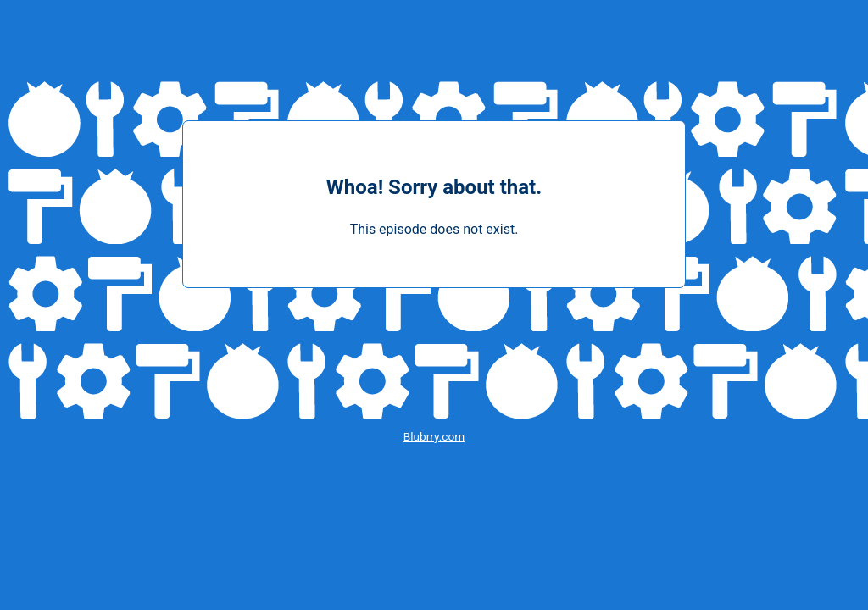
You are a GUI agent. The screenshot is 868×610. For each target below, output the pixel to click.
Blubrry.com (434, 436)
